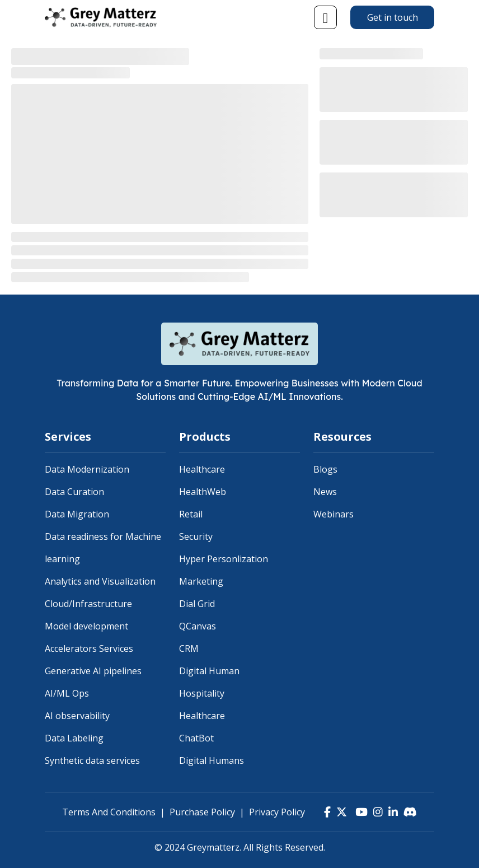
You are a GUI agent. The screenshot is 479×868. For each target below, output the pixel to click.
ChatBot (196, 738)
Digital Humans (212, 760)
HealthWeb (203, 492)
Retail (191, 514)
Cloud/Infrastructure (88, 604)
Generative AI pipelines (93, 671)
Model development (86, 626)
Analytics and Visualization (100, 581)
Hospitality (202, 693)
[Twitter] (342, 812)
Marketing (201, 581)
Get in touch (393, 17)
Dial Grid (197, 604)
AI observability (77, 716)
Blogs (325, 469)
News (325, 492)
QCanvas (198, 626)
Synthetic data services (92, 760)
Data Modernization (87, 469)
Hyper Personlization (224, 559)
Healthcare (202, 469)
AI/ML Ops (67, 693)
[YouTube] (360, 812)
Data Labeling (74, 738)
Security (196, 536)
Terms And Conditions (109, 812)
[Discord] (410, 812)
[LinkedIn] (393, 812)
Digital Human (209, 671)
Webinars (334, 514)
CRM (189, 648)
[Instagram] (378, 812)
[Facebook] (327, 812)
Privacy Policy (277, 812)
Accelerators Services (89, 648)
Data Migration (77, 514)
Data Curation (74, 492)
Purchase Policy (202, 812)
